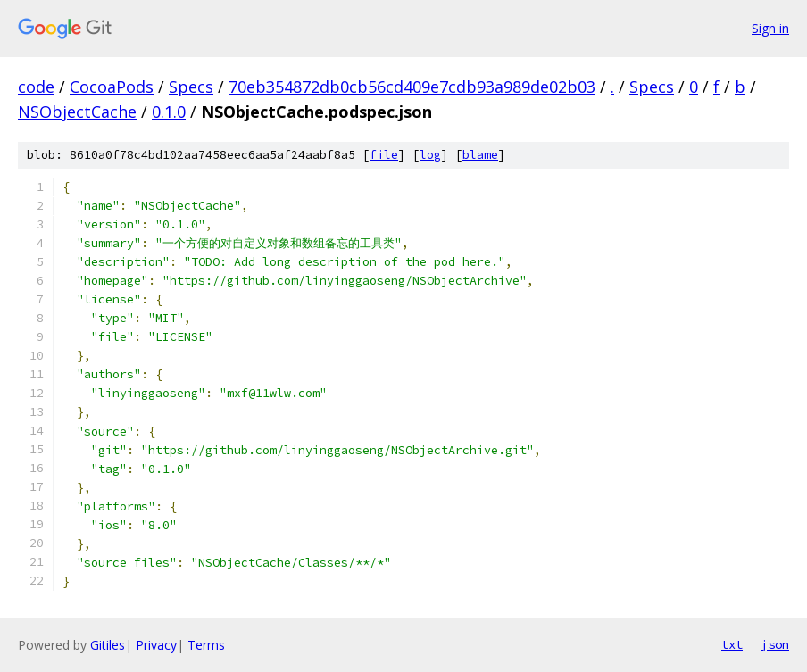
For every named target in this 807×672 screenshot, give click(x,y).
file (384, 155)
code (36, 87)
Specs (191, 87)
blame (480, 155)
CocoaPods (112, 87)
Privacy (156, 645)
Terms (206, 645)
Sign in (770, 28)
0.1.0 (169, 112)
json (775, 644)
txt (732, 644)
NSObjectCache (77, 112)
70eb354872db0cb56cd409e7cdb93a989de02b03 (412, 87)
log (430, 155)
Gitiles (108, 645)
